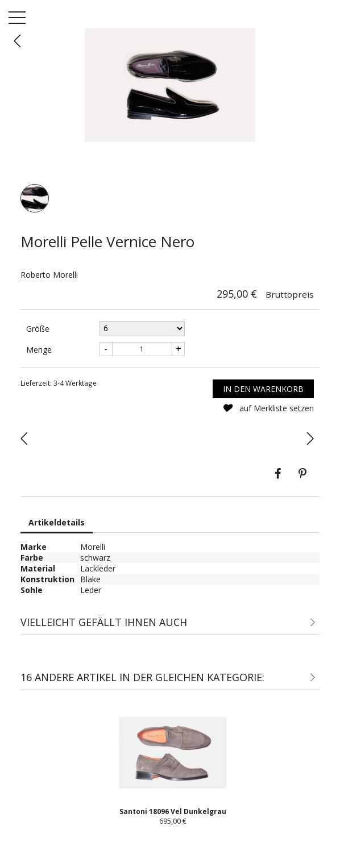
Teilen (277, 474)
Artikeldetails (57, 522)
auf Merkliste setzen (268, 408)
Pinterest (302, 474)
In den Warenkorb (263, 389)
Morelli (93, 547)
